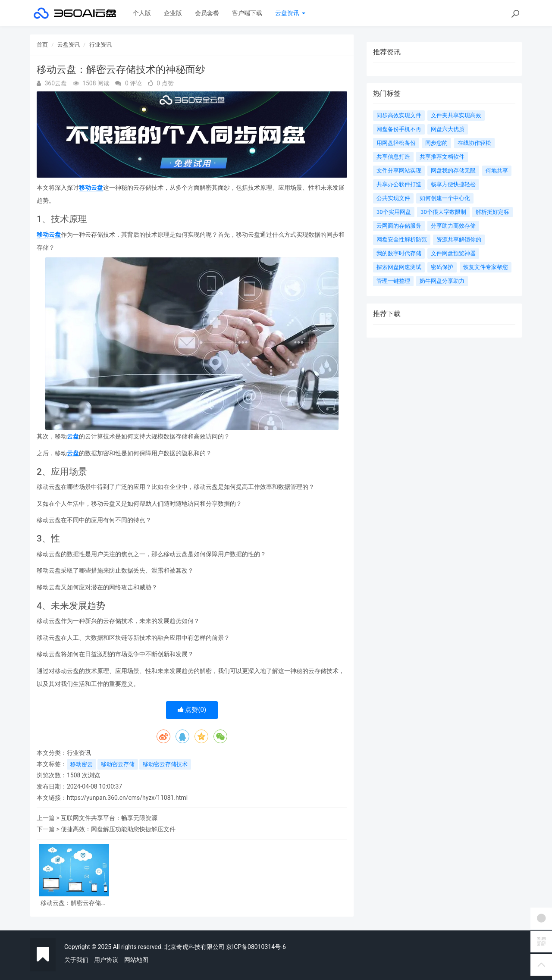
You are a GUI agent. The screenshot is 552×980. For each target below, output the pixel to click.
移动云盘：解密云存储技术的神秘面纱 (74, 903)
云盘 (73, 436)
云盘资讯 (290, 13)
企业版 (173, 13)
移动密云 (82, 764)
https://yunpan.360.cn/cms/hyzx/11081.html (127, 798)
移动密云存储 (118, 764)
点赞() (192, 710)
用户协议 (106, 960)
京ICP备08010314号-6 (256, 947)
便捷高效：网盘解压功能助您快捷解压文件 (118, 829)
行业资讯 (100, 45)
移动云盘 (91, 188)
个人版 (142, 13)
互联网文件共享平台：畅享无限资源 (109, 818)
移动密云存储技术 (165, 764)
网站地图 (136, 960)
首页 (42, 45)
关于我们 (76, 960)
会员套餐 (207, 13)
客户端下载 (247, 13)
